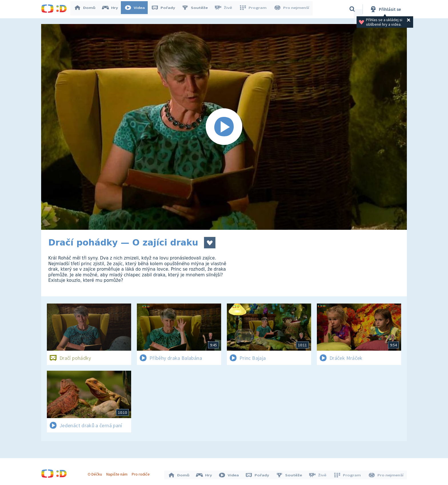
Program (254, 9)
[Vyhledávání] (352, 9)
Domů (87, 9)
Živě (225, 9)
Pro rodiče (142, 473)
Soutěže (197, 9)
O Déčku (96, 473)
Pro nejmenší (292, 9)
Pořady (166, 9)
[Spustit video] (224, 127)
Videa (137, 9)
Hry (112, 9)
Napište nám (118, 473)
